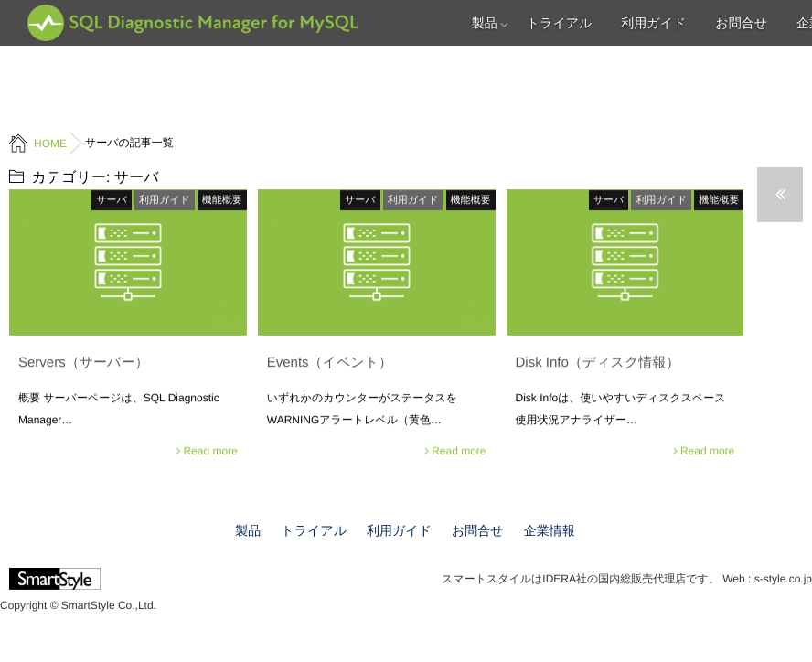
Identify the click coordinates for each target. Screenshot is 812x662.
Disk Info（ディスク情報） (598, 362)
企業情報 (550, 530)
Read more (210, 450)
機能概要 (222, 199)
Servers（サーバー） (83, 362)
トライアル (560, 23)
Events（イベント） (330, 362)
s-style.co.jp (783, 579)
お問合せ (741, 23)
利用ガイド (653, 23)
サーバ (112, 199)
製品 (485, 23)
